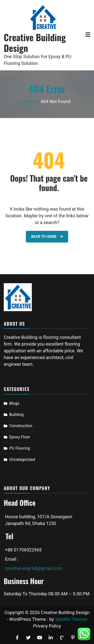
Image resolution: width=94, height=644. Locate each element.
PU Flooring (20, 448)
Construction (21, 426)
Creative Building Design (35, 42)
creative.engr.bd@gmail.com (34, 568)
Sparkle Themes (71, 619)
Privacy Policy (47, 626)
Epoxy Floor (20, 437)
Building (16, 415)
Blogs (14, 403)
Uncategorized (22, 459)
